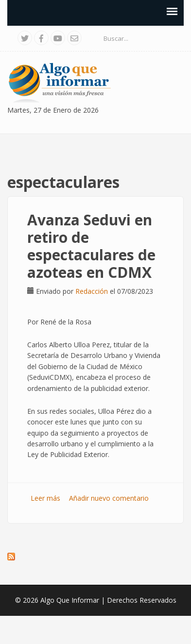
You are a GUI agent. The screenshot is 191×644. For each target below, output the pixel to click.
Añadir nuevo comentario (109, 498)
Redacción (92, 291)
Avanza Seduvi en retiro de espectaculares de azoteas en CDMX (91, 246)
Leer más (45, 498)
